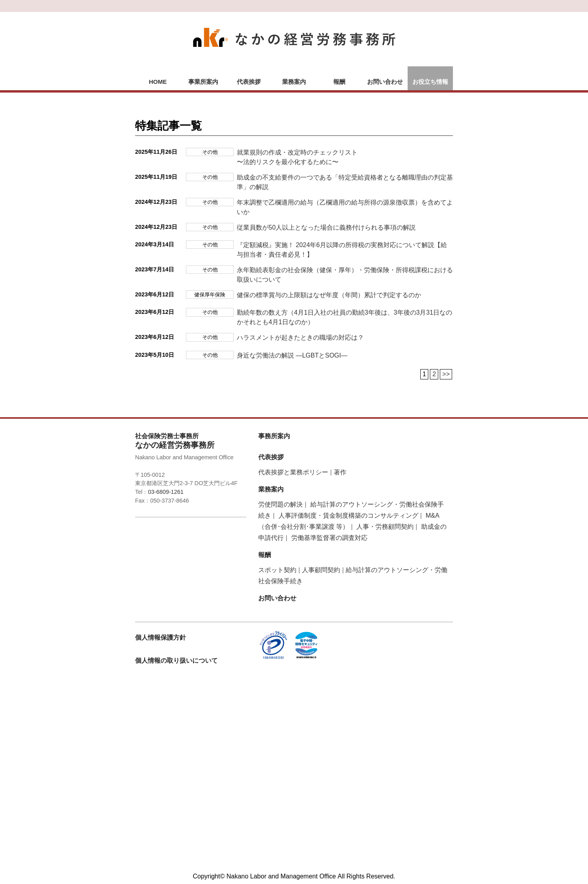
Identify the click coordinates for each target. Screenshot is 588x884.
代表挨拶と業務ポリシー (293, 472)
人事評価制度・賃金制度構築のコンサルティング (348, 516)
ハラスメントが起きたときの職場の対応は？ (300, 338)
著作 (340, 472)
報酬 (339, 82)
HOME (158, 82)
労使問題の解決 (280, 504)
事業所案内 (203, 82)
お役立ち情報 (430, 82)
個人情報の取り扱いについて (176, 661)
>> (446, 374)
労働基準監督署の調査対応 (329, 538)
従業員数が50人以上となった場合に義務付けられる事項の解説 (326, 227)
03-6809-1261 (166, 492)
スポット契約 (277, 570)
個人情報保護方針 (161, 637)
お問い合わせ (385, 82)
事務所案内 (274, 436)
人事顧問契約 (321, 570)
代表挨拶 (249, 82)
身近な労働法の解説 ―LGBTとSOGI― (292, 355)
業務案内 (294, 82)
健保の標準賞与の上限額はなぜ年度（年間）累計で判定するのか (329, 295)
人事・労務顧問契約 (385, 527)
